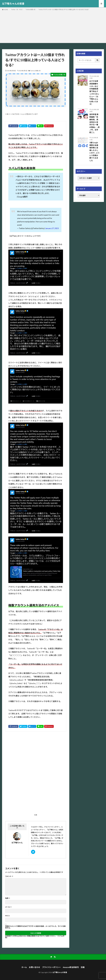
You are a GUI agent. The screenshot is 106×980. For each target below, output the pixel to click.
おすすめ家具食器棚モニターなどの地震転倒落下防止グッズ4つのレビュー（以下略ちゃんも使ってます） (94, 93)
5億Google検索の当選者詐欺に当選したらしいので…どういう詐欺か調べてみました (95, 152)
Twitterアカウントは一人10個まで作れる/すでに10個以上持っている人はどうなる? (64, 10)
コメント (9, 876)
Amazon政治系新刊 (71, 967)
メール (8, 907)
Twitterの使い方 (30, 10)
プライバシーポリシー (51, 967)
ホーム (24, 967)
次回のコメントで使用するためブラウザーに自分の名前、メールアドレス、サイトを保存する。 (35, 927)
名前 (8, 898)
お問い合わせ (35, 967)
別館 (83, 967)
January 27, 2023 (52, 228)
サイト (7, 916)
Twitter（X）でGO (17, 10)
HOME (6, 10)
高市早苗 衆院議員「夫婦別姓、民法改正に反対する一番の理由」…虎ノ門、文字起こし (95, 123)
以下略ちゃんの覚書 (13, 4)
